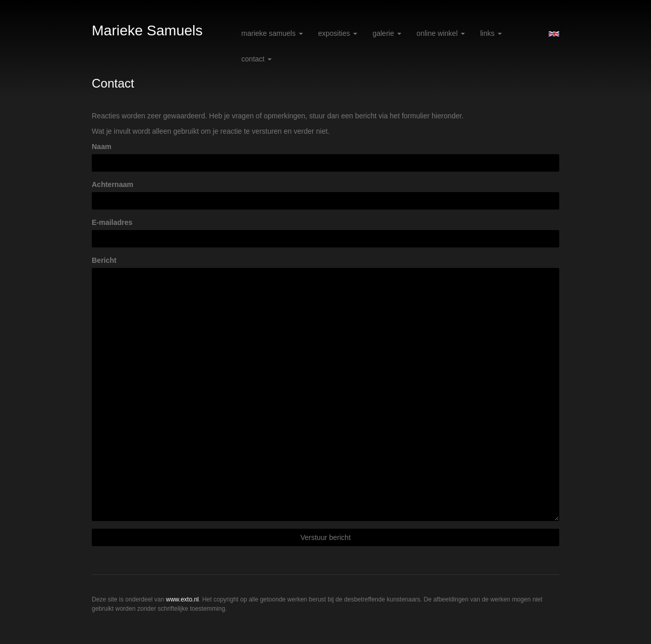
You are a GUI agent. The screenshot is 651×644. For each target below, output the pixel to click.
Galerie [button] (387, 33)
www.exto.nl (182, 599)
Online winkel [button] (441, 33)
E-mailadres (112, 222)
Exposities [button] (338, 33)
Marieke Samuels (147, 30)
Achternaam (113, 184)
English (554, 34)
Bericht (104, 260)
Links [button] (491, 33)
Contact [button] (257, 59)
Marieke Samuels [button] (272, 33)
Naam (101, 147)
